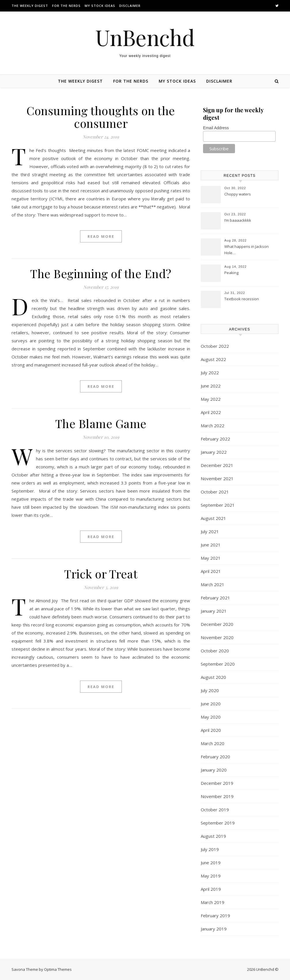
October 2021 (215, 492)
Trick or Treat (101, 574)
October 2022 (215, 346)
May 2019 (211, 876)
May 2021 (211, 558)
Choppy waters (238, 194)
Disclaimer (130, 6)
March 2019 (213, 902)
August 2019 (213, 836)
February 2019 (215, 916)
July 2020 (210, 690)
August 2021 (213, 518)
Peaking (231, 273)
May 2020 (211, 717)
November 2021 (217, 478)
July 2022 (210, 373)
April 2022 (211, 412)
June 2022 (211, 386)
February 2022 (215, 439)
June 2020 (211, 704)
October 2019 (215, 810)
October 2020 (215, 651)
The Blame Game (101, 423)
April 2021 (211, 571)
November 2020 (217, 637)
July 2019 (210, 849)
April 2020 (211, 730)
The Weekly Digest (30, 6)
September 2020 (218, 664)
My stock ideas (100, 6)
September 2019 (218, 823)
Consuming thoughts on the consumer (101, 117)
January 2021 (214, 611)
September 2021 (218, 505)
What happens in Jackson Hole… (247, 250)
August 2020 (213, 677)
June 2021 (211, 545)
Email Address (216, 128)
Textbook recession (242, 299)
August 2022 (213, 359)
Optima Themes (58, 969)
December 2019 (217, 783)
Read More (101, 236)
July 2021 (210, 531)
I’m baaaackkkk (238, 220)
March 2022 (213, 426)
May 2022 (211, 399)
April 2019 (211, 889)
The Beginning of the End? (101, 273)
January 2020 (214, 770)
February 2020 (215, 757)
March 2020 (213, 743)
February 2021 (215, 598)
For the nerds (66, 6)
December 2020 (217, 624)
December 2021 (217, 465)
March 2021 (213, 584)
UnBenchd (145, 37)
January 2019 (214, 929)
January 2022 (214, 452)
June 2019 (211, 863)
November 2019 (217, 796)
